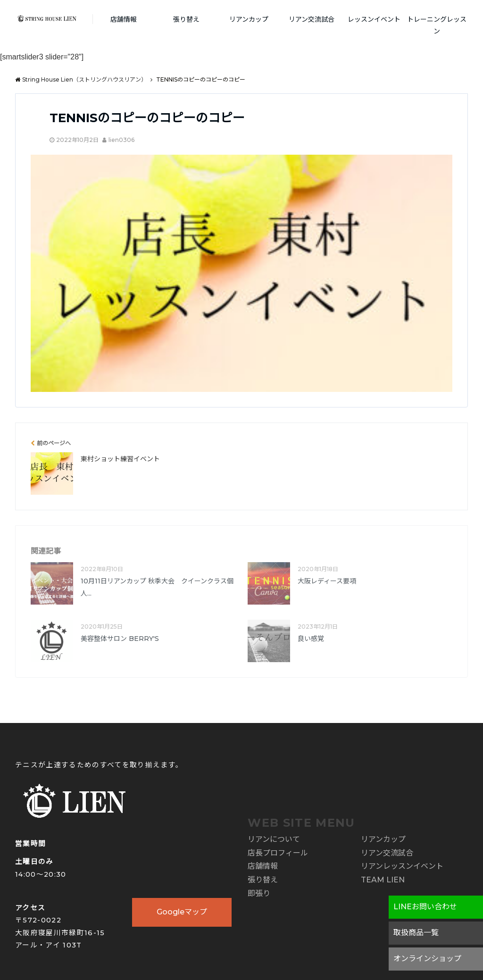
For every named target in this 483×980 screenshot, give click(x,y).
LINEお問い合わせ (425, 907)
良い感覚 (311, 639)
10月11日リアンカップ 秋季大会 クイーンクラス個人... (157, 587)
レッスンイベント (374, 19)
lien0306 (121, 140)
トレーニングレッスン (437, 25)
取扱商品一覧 (416, 933)
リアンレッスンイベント (402, 866)
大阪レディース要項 (327, 581)
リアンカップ (249, 19)
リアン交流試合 (312, 19)
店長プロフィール (278, 853)
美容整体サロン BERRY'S (120, 639)
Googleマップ (182, 912)
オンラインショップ (427, 959)
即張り (259, 893)
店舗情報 (124, 19)
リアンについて (274, 839)
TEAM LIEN (383, 880)
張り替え (186, 19)
